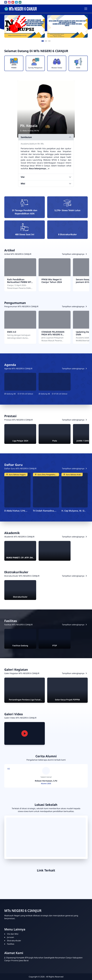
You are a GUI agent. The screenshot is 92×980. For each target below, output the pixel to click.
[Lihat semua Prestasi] (75, 420)
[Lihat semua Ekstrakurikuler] (75, 576)
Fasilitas (11, 944)
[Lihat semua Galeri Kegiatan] (75, 673)
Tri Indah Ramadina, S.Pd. (44, 511)
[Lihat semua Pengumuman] (75, 306)
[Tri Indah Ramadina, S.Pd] (46, 490)
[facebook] (6, 2)
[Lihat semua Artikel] (75, 254)
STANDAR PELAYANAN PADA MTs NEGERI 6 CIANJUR (53, 333)
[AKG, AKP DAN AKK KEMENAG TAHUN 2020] (55, 382)
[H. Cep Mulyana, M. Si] (75, 490)
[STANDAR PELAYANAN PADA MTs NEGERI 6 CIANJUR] (55, 320)
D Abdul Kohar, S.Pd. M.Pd (15, 511)
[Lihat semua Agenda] (75, 369)
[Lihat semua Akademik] (75, 537)
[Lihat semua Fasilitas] (75, 625)
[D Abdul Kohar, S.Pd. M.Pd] (17, 490)
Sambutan (26, 137)
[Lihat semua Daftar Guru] (75, 468)
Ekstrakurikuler (14, 941)
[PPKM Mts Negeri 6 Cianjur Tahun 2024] (55, 267)
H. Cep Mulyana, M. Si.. (73, 511)
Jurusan (11, 937)
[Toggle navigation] (86, 9)
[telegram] (16, 2)
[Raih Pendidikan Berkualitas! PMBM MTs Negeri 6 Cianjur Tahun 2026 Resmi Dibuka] (20, 267)
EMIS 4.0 (12, 332)
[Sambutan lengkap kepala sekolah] (39, 168)
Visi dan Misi (13, 934)
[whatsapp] (20, 2)
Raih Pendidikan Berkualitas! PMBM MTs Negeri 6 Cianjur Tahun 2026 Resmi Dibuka (20, 281)
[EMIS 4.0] (20, 320)
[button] (43, 41)
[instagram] (9, 2)
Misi (23, 183)
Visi (23, 177)
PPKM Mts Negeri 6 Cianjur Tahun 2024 (52, 281)
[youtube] (13, 2)
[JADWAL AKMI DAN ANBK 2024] (20, 382)
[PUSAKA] (40, 882)
